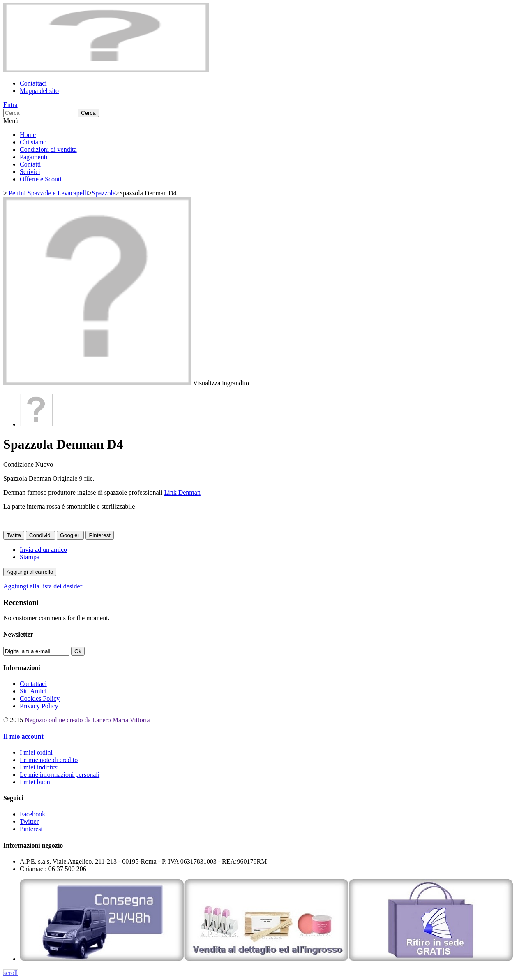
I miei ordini (36, 752)
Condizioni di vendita (48, 149)
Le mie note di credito (49, 760)
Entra (10, 105)
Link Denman (182, 492)
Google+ (70, 535)
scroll (11, 973)
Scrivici (30, 172)
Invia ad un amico (43, 550)
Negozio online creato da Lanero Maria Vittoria (87, 720)
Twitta (14, 535)
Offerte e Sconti (41, 179)
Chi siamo (33, 142)
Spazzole (104, 193)
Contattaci (33, 83)
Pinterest (100, 535)
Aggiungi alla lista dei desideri (44, 586)
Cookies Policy (40, 699)
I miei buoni (36, 782)
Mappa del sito (39, 91)
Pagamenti (34, 157)
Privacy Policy (39, 706)
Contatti (30, 164)
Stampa (30, 557)
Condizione (19, 465)
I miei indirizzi (39, 767)
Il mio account (23, 736)
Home (28, 135)
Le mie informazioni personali (60, 775)
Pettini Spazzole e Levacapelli (48, 193)
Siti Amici (33, 691)
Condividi (40, 535)
